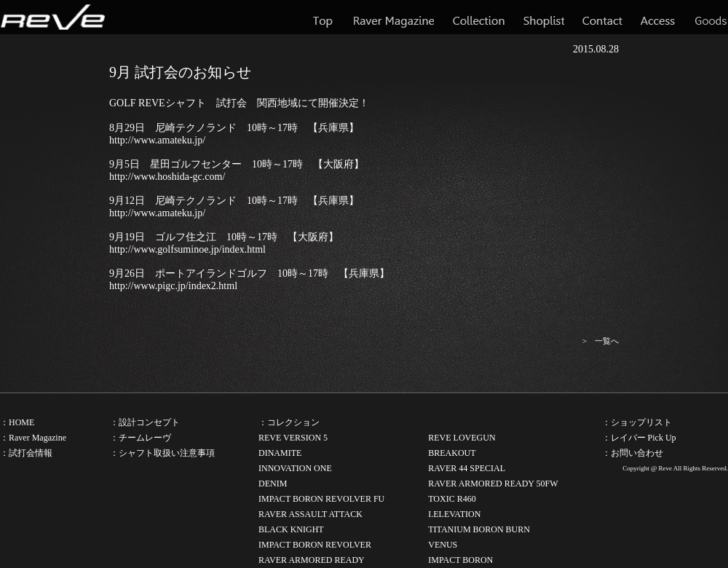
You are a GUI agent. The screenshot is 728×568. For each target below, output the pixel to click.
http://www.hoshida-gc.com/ (167, 177)
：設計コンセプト (145, 422)
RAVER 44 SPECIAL (467, 468)
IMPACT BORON (460, 560)
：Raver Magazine (33, 438)
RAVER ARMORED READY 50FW (493, 484)
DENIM (273, 484)
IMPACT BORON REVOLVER (315, 545)
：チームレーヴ (141, 438)
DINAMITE (280, 453)
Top (324, 17)
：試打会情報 (26, 453)
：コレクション (289, 422)
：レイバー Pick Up (639, 438)
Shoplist (543, 17)
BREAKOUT (452, 453)
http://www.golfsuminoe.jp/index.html (187, 249)
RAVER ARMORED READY (312, 560)
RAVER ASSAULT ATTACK (310, 514)
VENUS (443, 545)
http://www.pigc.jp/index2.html (173, 286)
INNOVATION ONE (295, 468)
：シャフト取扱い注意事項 (162, 453)
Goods (710, 17)
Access (658, 17)
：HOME (17, 422)
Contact (602, 17)
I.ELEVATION (454, 514)
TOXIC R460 (452, 499)
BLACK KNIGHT (291, 529)
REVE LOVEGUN (462, 438)
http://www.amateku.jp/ (157, 140)
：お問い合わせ (633, 453)
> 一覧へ (601, 341)
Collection (479, 17)
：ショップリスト (637, 422)
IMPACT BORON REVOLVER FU (321, 499)
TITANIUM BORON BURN (479, 529)
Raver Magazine (394, 17)
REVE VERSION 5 (293, 438)
